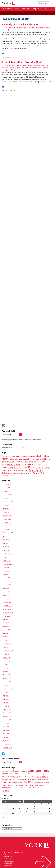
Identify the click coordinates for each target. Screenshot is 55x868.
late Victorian (10, 68)
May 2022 (6, 543)
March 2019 (6, 592)
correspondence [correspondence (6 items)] (26, 459)
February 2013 (7, 661)
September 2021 (8, 554)
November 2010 (8, 720)
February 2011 (7, 713)
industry (45, 65)
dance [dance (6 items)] (39, 459)
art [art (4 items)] (29, 456)
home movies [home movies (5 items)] (29, 462)
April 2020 (6, 574)
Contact (6, 855)
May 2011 (6, 703)
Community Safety (9, 862)
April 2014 (6, 637)
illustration (39, 65)
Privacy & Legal (8, 863)
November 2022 (8, 526)
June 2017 (6, 623)
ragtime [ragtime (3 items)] (20, 468)
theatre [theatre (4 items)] (26, 470)
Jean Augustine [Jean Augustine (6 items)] (42, 461)
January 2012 (7, 678)
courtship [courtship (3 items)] (35, 459)
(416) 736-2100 (8, 856)
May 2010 (6, 737)
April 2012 (6, 671)
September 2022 (8, 533)
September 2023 (8, 502)
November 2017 (8, 606)
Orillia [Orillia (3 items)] (47, 465)
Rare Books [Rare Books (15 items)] (29, 467)
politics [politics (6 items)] (5, 467)
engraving (32, 65)
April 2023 (6, 512)
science (48, 28)
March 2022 (6, 550)
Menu (4, 13)
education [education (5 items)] (5, 462)
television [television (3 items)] (22, 471)
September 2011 (8, 689)
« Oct (3, 818)
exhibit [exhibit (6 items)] (15, 461)
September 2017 (8, 613)
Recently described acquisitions (20, 24)
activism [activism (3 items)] (4, 456)
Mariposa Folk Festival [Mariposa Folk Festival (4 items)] (14, 465)
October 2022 (7, 529)
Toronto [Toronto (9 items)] (32, 470)
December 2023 (8, 491)
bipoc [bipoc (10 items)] (33, 456)
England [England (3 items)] (11, 462)
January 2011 (7, 716)
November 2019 (8, 585)
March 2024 (6, 488)
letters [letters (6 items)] (4, 464)
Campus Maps (8, 858)
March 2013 (6, 658)
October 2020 (7, 568)
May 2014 (6, 633)
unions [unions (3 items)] (12, 473)
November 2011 (8, 682)
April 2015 (6, 626)
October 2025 (7, 484)
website (10, 440)
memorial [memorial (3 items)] (23, 465)
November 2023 (8, 495)
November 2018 (8, 595)
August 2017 (7, 616)
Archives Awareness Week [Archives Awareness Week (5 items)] (19, 456)
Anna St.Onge (12, 70)
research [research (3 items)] (38, 468)
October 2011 (7, 685)
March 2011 (6, 710)
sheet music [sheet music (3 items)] (43, 468)
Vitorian (31, 68)
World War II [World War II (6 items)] (38, 473)
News (20, 28)
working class (38, 68)
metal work (18, 68)
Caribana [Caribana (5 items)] (12, 459)
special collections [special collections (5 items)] (13, 470)
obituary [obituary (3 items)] (43, 465)
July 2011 (6, 696)
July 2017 (6, 619)
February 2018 (7, 599)
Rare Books (22, 65)
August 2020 (7, 571)
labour (43, 28)
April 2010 (6, 741)
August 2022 (7, 536)
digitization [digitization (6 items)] (46, 459)
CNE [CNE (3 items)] (19, 459)
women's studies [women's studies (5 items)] (20, 473)
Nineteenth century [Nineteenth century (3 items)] (37, 465)
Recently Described (28, 28)
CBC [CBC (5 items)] (16, 459)
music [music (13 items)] (29, 464)
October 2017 (7, 609)
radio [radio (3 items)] (17, 468)
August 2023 (7, 505)
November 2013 (8, 644)
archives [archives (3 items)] (8, 456)
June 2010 (6, 734)
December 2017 (8, 602)
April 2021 (6, 557)
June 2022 (6, 540)
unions (4, 30)
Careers (6, 867)
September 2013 (8, 651)
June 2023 (6, 509)
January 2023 (7, 519)
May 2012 (6, 668)
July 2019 (6, 588)
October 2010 (7, 723)
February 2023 (7, 516)
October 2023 (7, 498)
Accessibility (7, 865)
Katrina (12, 30)
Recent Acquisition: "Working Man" (22, 62)
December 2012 (8, 665)
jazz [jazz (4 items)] (35, 462)
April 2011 (6, 706)
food (39, 28)
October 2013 (7, 647)
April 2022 (6, 547)
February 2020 (7, 581)
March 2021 (6, 561)
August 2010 (7, 727)
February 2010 (7, 744)
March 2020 (6, 578)
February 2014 (7, 640)
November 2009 (8, 748)
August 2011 (7, 692)
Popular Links (43, 3)
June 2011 (6, 699)
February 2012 (7, 675)
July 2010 (6, 730)
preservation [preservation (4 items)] (11, 468)
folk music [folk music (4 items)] (21, 462)
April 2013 (6, 654)
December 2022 (8, 523)
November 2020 (8, 564)
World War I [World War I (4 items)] (29, 473)
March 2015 (6, 630)
